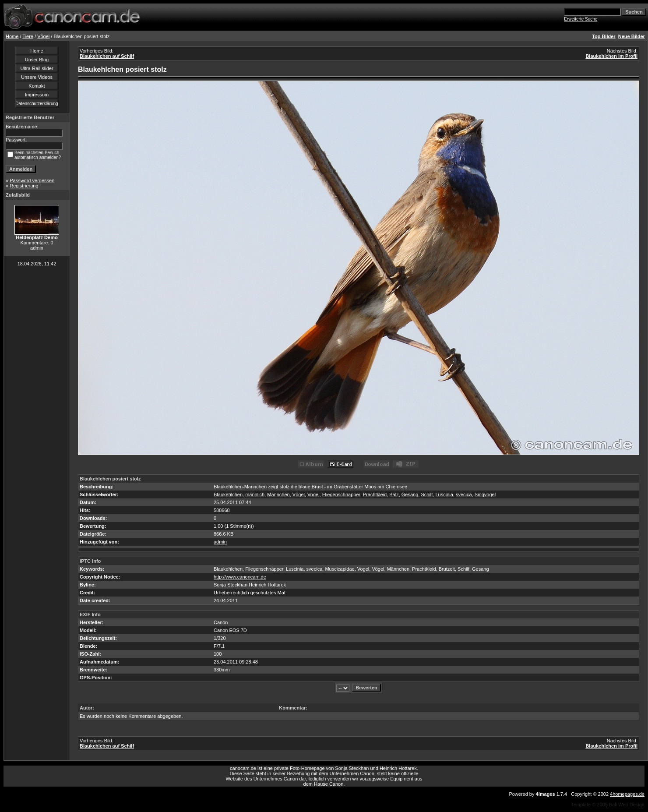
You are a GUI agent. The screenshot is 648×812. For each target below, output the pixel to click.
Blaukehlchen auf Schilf (107, 56)
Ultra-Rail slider (37, 68)
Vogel (313, 494)
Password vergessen (32, 180)
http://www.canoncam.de (240, 577)
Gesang (410, 494)
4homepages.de (627, 794)
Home (12, 36)
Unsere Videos (37, 77)
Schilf (427, 494)
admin (220, 542)
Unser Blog (37, 60)
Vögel (43, 36)
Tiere (28, 36)
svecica (464, 494)
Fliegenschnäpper (341, 494)
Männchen (278, 494)
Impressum (37, 95)
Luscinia (444, 494)
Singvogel (485, 494)
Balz (394, 494)
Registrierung (24, 186)
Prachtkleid (375, 494)
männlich (255, 494)
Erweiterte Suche (581, 19)
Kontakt (37, 86)
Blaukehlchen (228, 494)
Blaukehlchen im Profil (611, 56)
